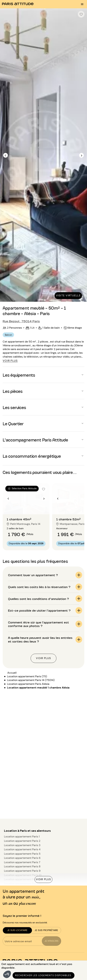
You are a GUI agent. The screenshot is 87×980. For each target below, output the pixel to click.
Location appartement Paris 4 (22, 849)
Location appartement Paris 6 (22, 858)
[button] (7, 974)
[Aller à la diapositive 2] (26, 508)
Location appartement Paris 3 (22, 845)
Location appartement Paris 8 (22, 866)
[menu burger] (82, 4)
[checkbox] (81, 14)
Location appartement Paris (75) (27, 676)
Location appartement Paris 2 (22, 841)
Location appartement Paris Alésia (28, 684)
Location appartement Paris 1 (22, 837)
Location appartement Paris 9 (22, 871)
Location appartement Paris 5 (22, 854)
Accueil (12, 673)
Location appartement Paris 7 (22, 862)
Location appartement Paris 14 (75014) (31, 680)
